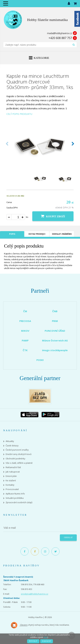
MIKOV (25, 331)
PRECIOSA (25, 321)
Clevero (19, 625)
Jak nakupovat (13, 472)
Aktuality (10, 441)
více (45, 637)
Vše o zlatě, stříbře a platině (19, 463)
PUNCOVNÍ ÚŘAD (55, 331)
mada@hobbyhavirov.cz (60, 33)
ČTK (25, 350)
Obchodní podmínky (15, 459)
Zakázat (47, 641)
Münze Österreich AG (55, 340)
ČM (25, 311)
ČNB (55, 311)
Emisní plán (11, 476)
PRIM (55, 321)
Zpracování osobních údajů (19, 502)
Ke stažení (11, 481)
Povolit (33, 641)
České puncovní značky (17, 450)
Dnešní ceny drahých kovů (19, 454)
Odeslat (68, 537)
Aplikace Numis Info (15, 494)
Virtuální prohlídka (15, 498)
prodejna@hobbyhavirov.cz (35, 594)
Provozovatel (12, 489)
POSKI (40, 360)
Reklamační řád (13, 467)
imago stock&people (55, 350)
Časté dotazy (12, 446)
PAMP (25, 340)
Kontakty (10, 485)
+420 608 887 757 (60, 38)
